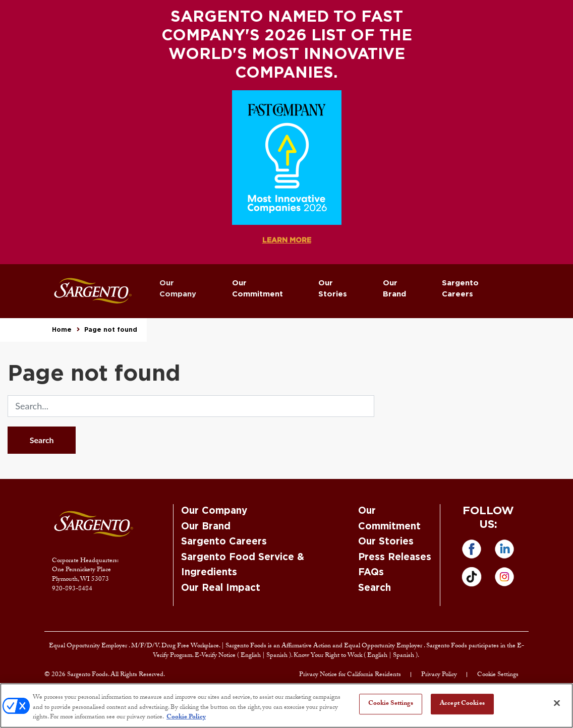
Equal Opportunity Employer (89, 646)
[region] (286, 706)
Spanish (278, 656)
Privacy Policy (439, 675)
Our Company (178, 289)
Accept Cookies (462, 704)
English (251, 656)
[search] (191, 406)
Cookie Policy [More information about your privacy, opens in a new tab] (186, 717)
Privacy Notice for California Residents (350, 675)
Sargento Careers (460, 289)
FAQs (371, 572)
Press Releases (395, 557)
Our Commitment (257, 289)
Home (62, 330)
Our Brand (394, 289)
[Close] (557, 703)
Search (42, 440)
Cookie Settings (498, 675)
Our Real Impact (221, 588)
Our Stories (333, 289)
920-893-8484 (72, 589)
